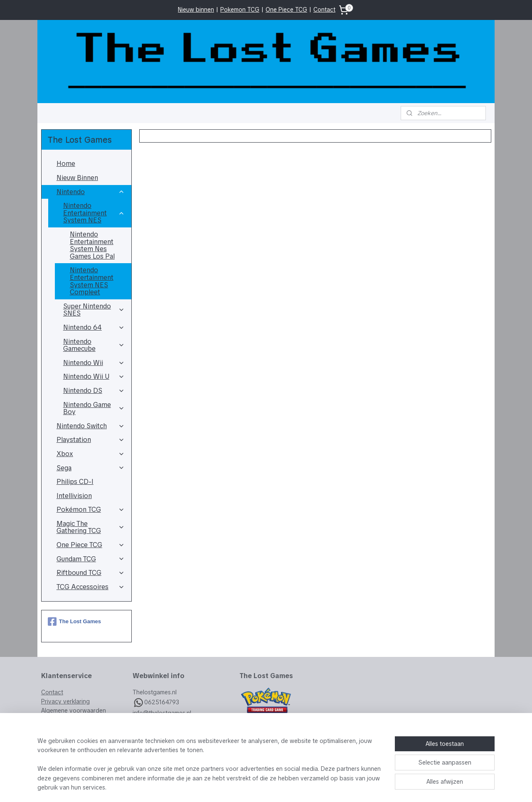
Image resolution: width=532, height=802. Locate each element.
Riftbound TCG (91, 573)
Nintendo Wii (94, 363)
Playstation (91, 440)
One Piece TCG (286, 10)
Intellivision (74, 496)
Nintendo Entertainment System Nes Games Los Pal (92, 245)
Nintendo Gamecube (94, 345)
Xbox (91, 454)
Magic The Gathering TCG (91, 527)
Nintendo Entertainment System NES (94, 213)
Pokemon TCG (240, 10)
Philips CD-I (75, 482)
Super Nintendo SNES (94, 310)
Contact (324, 10)
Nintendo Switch (91, 426)
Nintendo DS (94, 391)
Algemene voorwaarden (74, 711)
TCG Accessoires (91, 587)
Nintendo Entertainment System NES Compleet (92, 281)
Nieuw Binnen (77, 178)
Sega (91, 468)
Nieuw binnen (196, 10)
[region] (211, 769)
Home (66, 164)
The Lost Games (74, 622)
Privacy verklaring (65, 701)
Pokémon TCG (91, 510)
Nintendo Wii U (94, 376)
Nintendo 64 (94, 327)
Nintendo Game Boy (94, 408)
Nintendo (91, 192)
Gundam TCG (91, 559)
